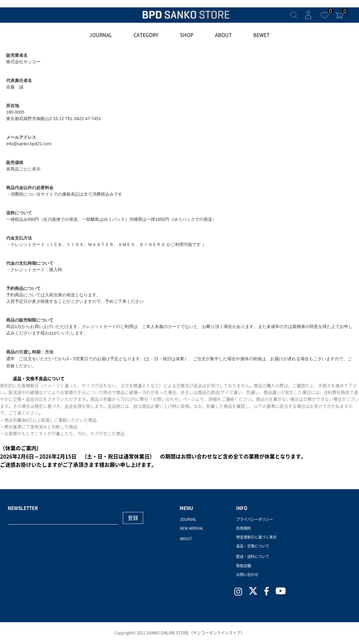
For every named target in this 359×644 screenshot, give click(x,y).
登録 (133, 518)
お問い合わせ (247, 575)
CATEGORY (146, 35)
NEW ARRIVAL (192, 528)
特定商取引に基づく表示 (256, 537)
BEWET (261, 35)
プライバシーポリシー (255, 519)
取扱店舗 (244, 566)
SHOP (187, 35)
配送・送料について (253, 556)
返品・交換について (253, 546)
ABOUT (223, 35)
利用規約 (244, 528)
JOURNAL (101, 35)
